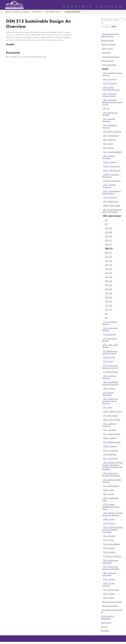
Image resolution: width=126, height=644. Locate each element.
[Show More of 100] (104, 220)
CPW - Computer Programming (109, 186)
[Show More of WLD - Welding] (103, 597)
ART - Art (106, 108)
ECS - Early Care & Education (110, 339)
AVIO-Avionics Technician (112, 131)
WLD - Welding (109, 598)
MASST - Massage (110, 446)
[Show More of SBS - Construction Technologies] (103, 573)
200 (106, 224)
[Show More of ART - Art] (103, 108)
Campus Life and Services (111, 57)
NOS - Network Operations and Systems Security (111, 506)
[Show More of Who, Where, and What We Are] (101, 610)
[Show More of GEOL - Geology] (103, 388)
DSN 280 (109, 305)
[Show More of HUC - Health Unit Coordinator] (103, 423)
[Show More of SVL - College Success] (103, 589)
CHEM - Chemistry (110, 162)
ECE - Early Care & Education (110, 323)
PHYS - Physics (108, 540)
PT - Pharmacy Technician (112, 556)
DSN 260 (109, 293)
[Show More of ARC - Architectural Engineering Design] (103, 93)
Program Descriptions (109, 65)
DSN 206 (109, 232)
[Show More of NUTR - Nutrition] (103, 523)
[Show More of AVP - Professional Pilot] (103, 135)
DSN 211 (109, 240)
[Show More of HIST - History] (103, 407)
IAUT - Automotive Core (112, 434)
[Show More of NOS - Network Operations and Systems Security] (103, 504)
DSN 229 (109, 269)
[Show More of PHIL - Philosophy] (103, 536)
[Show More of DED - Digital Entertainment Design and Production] (103, 209)
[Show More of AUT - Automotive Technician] (103, 118)
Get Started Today (53, 12)
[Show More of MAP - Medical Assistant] (103, 442)
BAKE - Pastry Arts (109, 139)
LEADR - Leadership (110, 438)
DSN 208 (109, 236)
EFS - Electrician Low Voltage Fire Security (110, 352)
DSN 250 (109, 285)
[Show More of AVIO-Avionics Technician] (103, 131)
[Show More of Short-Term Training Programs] (101, 601)
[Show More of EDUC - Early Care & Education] (103, 344)
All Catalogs (105, 631)
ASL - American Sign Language (110, 114)
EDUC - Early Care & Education (110, 346)
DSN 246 (109, 281)
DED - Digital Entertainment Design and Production (112, 211)
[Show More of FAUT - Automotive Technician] (103, 375)
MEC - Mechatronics (111, 458)
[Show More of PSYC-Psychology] (103, 552)
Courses (105, 69)
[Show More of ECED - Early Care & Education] (103, 328)
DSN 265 (109, 297)
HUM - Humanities (110, 430)
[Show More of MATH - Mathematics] (103, 450)
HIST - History (108, 407)
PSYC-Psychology (109, 552)
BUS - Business (108, 148)
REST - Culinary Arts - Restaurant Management (111, 568)
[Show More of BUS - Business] (103, 147)
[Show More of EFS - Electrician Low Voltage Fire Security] (103, 351)
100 (106, 220)
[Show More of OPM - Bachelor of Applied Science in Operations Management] (103, 527)
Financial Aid (106, 52)
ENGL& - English (109, 357)
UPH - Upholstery (109, 594)
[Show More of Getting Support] (101, 48)
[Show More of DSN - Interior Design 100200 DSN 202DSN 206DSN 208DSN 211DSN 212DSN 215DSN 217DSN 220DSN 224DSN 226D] (103, 216)
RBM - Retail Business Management (110, 561)
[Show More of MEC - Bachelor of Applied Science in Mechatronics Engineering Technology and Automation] (103, 462)
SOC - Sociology (109, 579)
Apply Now (37, 12)
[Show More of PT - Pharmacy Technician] (103, 556)
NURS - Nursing (109, 519)
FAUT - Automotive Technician (109, 377)
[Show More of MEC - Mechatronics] (103, 458)
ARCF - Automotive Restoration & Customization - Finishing (113, 102)
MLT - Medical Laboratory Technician (112, 481)
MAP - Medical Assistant (112, 442)
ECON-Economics (110, 334)
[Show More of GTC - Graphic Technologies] (103, 392)
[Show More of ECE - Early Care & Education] (103, 321)
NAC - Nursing (109, 494)
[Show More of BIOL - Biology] (103, 143)
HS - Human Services (111, 415)
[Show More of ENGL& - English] (103, 357)
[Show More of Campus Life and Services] (101, 56)
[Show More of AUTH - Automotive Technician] (103, 125)
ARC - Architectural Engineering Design (109, 95)
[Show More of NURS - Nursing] (103, 519)
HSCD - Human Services (112, 419)
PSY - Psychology (109, 548)
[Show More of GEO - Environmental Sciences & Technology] (103, 382)
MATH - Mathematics (111, 450)
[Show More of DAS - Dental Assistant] (103, 201)
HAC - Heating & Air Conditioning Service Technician (110, 401)
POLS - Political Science (112, 544)
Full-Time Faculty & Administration (107, 617)
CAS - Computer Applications (109, 157)
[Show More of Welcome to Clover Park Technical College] (101, 34)
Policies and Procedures (110, 606)
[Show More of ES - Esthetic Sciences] (103, 371)
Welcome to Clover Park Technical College (110, 35)
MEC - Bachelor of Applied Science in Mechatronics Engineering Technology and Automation (112, 466)
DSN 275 (109, 309)
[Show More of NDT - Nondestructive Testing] (103, 498)
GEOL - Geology (109, 388)
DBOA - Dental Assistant (112, 205)
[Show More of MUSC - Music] (103, 490)
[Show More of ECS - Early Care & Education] (103, 338)
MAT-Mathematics (110, 454)
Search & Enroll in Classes (17, 12)
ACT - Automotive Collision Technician (112, 74)
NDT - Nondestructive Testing (110, 499)
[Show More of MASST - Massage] (103, 446)
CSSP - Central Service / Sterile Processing (112, 192)
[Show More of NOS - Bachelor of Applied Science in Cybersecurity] (103, 513)
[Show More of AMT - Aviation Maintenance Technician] (103, 87)
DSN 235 (109, 277)
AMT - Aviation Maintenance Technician (111, 88)
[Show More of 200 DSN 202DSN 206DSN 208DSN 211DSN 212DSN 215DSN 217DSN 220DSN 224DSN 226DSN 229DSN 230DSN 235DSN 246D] (104, 224)
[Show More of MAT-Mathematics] (103, 454)
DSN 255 (109, 289)
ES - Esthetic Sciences (111, 372)
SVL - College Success (111, 589)
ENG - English (108, 361)
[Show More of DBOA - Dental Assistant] (103, 205)
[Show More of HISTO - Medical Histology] (103, 411)
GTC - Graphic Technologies (108, 394)
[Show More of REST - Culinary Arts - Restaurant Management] (103, 566)
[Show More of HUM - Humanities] (103, 430)
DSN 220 (109, 256)
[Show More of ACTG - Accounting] (103, 83)
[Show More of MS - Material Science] (103, 486)
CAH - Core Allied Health (112, 152)
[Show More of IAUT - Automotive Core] (103, 434)
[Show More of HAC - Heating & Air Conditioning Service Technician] (103, 398)
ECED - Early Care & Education (110, 329)
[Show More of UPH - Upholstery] (103, 593)
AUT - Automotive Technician (109, 120)
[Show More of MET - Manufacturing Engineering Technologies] (103, 473)
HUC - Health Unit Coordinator (109, 425)
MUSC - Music (109, 490)
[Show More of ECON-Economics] (103, 334)
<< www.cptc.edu (72, 12)
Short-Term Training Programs (112, 602)
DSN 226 (109, 265)
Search (114, 27)
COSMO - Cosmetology (112, 181)
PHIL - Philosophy (109, 536)
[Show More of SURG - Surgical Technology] (103, 583)
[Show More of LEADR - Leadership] (103, 438)
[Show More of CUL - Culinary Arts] (103, 197)
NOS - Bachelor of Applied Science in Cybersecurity (112, 514)
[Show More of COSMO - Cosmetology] (103, 180)
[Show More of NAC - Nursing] (103, 494)
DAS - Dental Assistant (111, 201)
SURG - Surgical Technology (108, 584)
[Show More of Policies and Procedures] (101, 605)
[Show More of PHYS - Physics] (103, 540)
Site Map (104, 626)
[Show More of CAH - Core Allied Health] (103, 151)
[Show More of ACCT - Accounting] (103, 79)
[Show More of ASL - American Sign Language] (103, 112)
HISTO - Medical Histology (113, 411)
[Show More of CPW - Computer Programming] (103, 184)
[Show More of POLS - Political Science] (103, 544)
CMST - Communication (112, 166)
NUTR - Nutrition (109, 523)
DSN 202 (109, 228)
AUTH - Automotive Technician (109, 126)
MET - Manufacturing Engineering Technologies (111, 474)
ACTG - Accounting (110, 83)
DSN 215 (109, 248)
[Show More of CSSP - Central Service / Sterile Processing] (103, 191)
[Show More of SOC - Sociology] (103, 579)
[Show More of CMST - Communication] (103, 166)
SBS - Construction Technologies (109, 574)
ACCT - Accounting (110, 79)
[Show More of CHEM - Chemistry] (103, 162)
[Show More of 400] (104, 317)
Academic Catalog (93, 7)
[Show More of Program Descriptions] (101, 64)
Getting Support (107, 48)
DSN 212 (109, 244)
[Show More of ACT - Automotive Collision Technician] (103, 73)
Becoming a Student (109, 44)
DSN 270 (109, 301)
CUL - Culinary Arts (110, 197)
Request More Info (107, 40)
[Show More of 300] (104, 313)
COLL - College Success (112, 170)
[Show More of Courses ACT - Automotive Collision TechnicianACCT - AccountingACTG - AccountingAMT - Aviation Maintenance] (101, 68)
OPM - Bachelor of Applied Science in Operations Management (112, 529)
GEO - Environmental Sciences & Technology (111, 383)
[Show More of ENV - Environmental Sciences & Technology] (103, 365)
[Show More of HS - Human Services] (103, 415)
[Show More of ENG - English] (103, 361)
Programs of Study (107, 61)
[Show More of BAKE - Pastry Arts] (103, 139)
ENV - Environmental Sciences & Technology (111, 366)
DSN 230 (109, 273)
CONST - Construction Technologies (111, 175)
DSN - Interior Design (112, 216)
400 (106, 318)
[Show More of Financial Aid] (101, 52)
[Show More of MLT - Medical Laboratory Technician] (103, 479)
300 (106, 314)
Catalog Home (106, 622)
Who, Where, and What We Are (112, 611)
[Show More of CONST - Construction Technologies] (103, 174)
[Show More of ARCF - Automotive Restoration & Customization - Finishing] (103, 100)
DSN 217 (109, 252)
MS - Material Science (111, 486)
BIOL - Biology (108, 144)
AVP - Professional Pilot (111, 135)
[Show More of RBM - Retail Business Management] (103, 560)
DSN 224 (109, 261)
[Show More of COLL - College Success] (103, 170)
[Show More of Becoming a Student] (101, 44)
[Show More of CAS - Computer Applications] (103, 156)
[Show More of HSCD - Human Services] (103, 419)
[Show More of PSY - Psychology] (103, 548)
